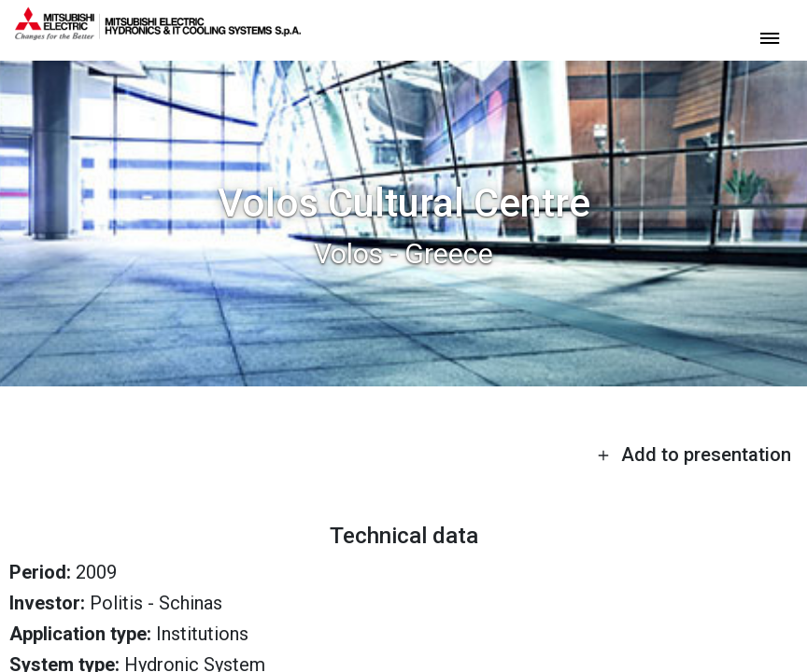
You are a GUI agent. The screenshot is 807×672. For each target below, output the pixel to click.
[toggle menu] (770, 37)
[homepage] (158, 33)
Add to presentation (694, 455)
